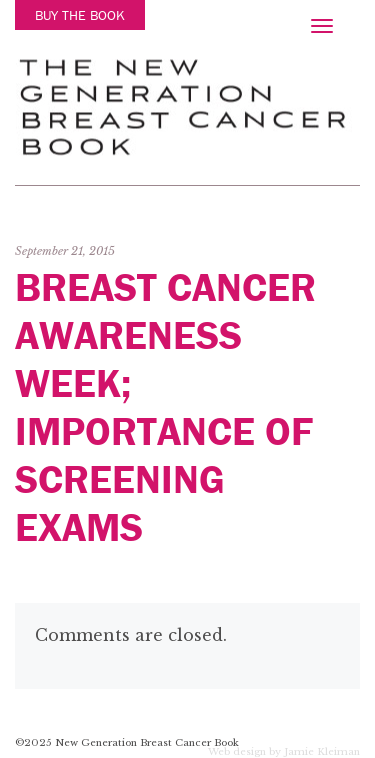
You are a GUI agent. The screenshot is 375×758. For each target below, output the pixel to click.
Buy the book (80, 15)
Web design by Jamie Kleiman (284, 753)
